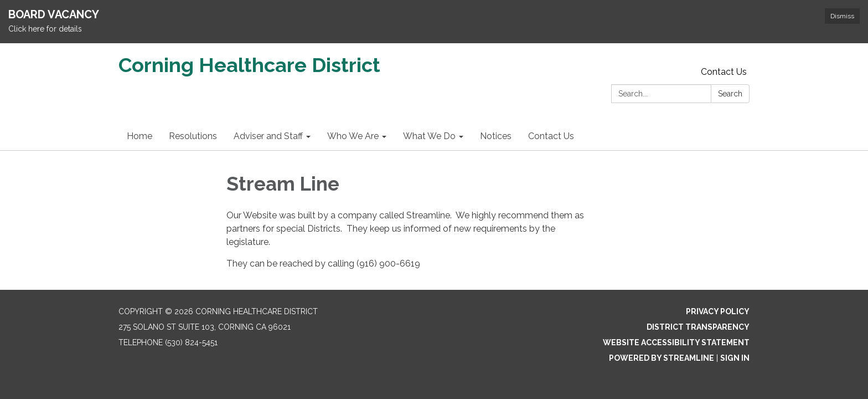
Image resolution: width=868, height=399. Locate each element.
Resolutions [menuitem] (193, 136)
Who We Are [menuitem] (353, 136)
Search (730, 94)
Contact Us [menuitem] (551, 136)
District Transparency (698, 327)
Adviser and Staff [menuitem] (268, 136)
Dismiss (842, 16)
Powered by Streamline (662, 358)
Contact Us (724, 72)
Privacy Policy (718, 311)
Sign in (735, 358)
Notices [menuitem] (496, 136)
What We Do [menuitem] (429, 136)
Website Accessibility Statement (676, 342)
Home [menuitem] (139, 136)
